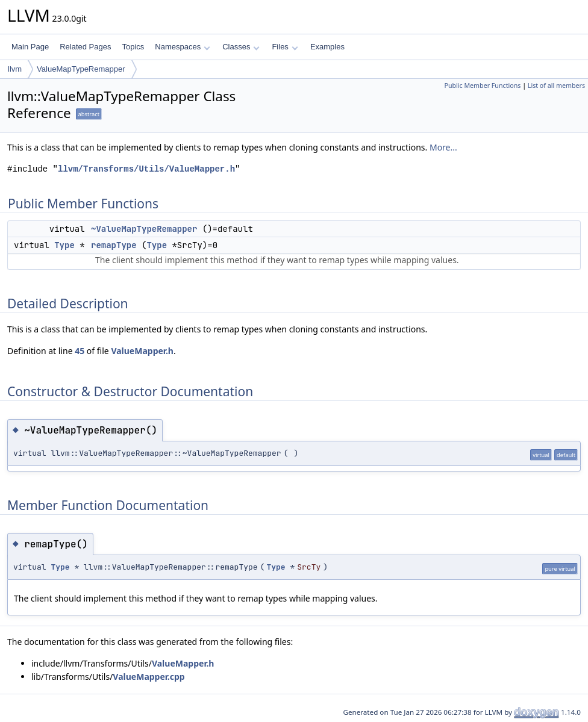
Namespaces (182, 47)
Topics (133, 47)
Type (64, 245)
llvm (15, 69)
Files (285, 47)
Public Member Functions (482, 86)
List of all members (556, 86)
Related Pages (85, 47)
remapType (114, 245)
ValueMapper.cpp (149, 677)
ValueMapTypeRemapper (81, 69)
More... (443, 147)
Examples (327, 47)
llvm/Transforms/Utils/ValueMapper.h (146, 169)
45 (80, 351)
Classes (241, 47)
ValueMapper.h (142, 351)
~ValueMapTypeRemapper (144, 229)
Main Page (30, 47)
